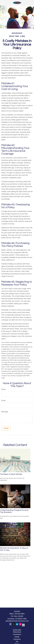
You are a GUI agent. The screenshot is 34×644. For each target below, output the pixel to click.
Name (4, 389)
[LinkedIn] (17, 624)
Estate (17, 637)
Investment (17, 634)
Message (5, 412)
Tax (17, 642)
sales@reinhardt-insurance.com (17, 621)
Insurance (17, 639)
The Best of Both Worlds (11, 474)
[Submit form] (6, 428)
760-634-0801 (20, 614)
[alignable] (23, 625)
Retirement (17, 632)
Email (3, 400)
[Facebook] (10, 624)
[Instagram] (20, 624)
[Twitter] (14, 624)
